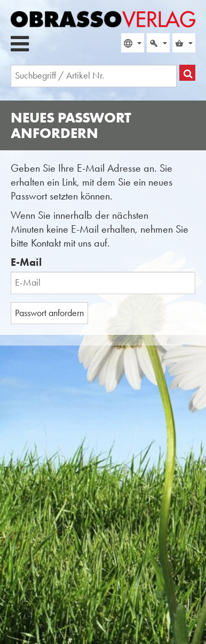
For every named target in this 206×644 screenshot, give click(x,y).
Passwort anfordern (49, 313)
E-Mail (26, 262)
